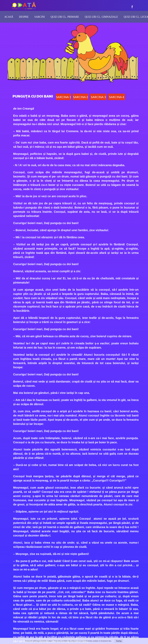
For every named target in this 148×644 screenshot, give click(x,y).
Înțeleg (119, 641)
